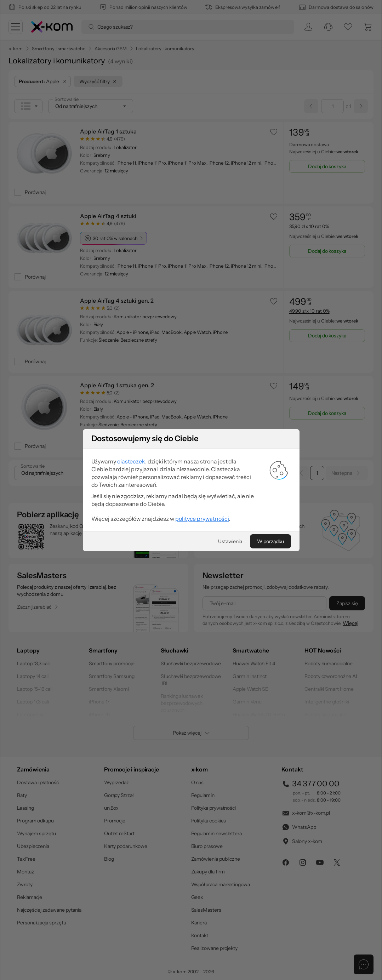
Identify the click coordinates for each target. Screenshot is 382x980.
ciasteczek (131, 512)
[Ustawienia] (230, 592)
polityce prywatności (202, 569)
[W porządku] (270, 592)
